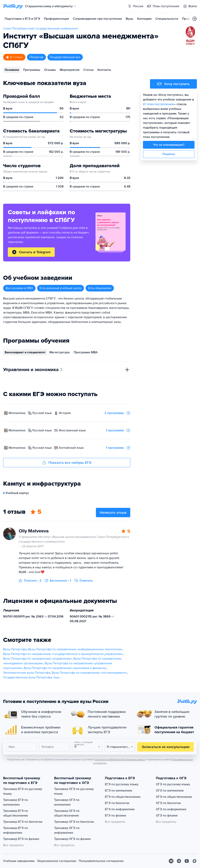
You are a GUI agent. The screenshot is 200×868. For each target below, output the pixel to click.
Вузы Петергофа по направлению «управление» (37, 659)
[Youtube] (187, 861)
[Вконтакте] (171, 861)
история (65, 413)
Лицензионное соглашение (57, 861)
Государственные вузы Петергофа (27, 677)
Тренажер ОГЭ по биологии (74, 822)
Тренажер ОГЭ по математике (67, 802)
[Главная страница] (13, 6)
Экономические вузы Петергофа (27, 673)
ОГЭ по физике (167, 816)
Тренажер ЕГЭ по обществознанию (16, 813)
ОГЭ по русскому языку (173, 784)
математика (17, 413)
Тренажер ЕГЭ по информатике (16, 830)
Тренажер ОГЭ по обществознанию (67, 813)
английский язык (71, 448)
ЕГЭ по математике (119, 791)
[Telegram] (179, 861)
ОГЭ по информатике (171, 809)
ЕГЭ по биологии (117, 803)
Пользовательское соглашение (101, 861)
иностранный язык (72, 430)
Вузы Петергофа (15, 649)
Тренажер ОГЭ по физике (72, 839)
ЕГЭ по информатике (120, 809)
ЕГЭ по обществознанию (123, 797)
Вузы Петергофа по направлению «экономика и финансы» (65, 668)
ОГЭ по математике (170, 791)
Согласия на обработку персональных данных (120, 760)
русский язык (42, 413)
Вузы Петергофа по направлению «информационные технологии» (75, 649)
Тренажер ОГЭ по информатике (67, 830)
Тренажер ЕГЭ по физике (21, 839)
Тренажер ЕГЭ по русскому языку (23, 791)
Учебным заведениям (19, 861)
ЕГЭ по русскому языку (122, 784)
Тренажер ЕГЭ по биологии (23, 822)
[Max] (195, 861)
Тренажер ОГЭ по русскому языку (74, 791)
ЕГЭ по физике (116, 816)
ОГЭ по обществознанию (174, 797)
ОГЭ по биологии (168, 803)
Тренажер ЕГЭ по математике (16, 802)
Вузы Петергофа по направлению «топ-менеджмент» (89, 673)
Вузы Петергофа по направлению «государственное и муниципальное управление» (63, 654)
